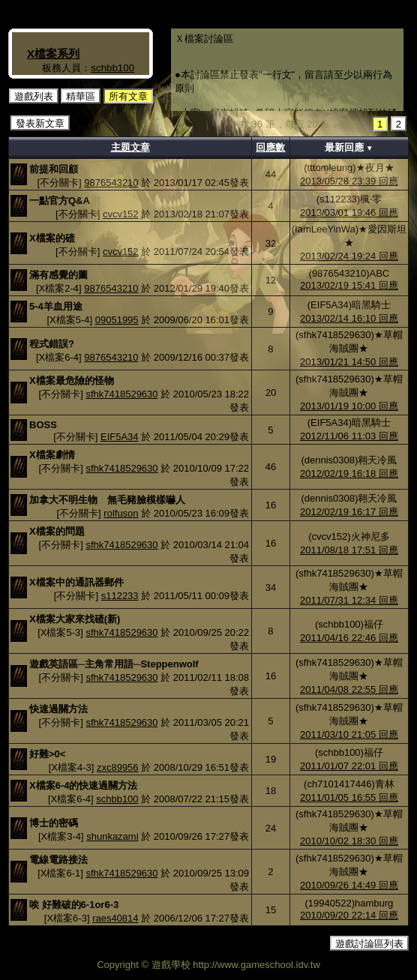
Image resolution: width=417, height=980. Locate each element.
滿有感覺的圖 (58, 275)
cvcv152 (121, 214)
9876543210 (111, 183)
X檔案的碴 (52, 238)
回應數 (270, 147)
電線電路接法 (58, 860)
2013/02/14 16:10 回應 (349, 318)
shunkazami (112, 836)
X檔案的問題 (57, 531)
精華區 (81, 96)
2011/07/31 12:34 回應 (349, 600)
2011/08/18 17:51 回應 (349, 550)
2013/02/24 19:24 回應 (349, 256)
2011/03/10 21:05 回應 (349, 734)
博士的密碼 (54, 823)
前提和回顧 (54, 169)
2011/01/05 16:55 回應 (349, 797)
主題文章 (130, 147)
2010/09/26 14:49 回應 (349, 885)
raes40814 (115, 918)
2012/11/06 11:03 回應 (349, 436)
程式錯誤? (52, 344)
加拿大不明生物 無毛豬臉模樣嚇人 (107, 500)
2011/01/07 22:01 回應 (349, 766)
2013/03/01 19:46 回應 (349, 213)
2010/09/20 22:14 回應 (349, 915)
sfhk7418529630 (121, 394)
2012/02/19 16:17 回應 (349, 512)
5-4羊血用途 (56, 306)
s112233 (120, 596)
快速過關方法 (58, 709)
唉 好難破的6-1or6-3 (74, 905)
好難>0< (47, 754)
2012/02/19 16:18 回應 (349, 474)
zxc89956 (118, 767)
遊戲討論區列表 (369, 944)
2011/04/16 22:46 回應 (349, 638)
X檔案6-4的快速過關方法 (83, 785)
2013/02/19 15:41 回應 (349, 285)
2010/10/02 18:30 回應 (349, 841)
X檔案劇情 (52, 455)
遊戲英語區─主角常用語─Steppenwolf (114, 664)
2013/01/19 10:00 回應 (349, 406)
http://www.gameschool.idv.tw (256, 965)
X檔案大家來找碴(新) (75, 619)
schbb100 (112, 68)
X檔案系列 (53, 54)
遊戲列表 (34, 96)
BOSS (43, 425)
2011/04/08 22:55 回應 (349, 689)
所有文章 (128, 96)
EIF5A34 (120, 437)
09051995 (117, 320)
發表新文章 (40, 123)
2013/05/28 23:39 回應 (349, 181)
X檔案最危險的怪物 (72, 381)
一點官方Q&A (60, 201)
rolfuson (121, 513)
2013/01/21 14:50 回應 (349, 362)
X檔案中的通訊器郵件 (76, 582)
